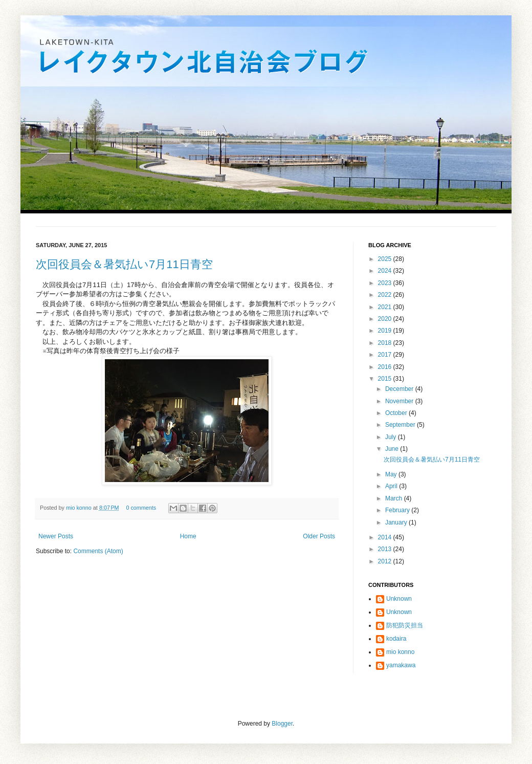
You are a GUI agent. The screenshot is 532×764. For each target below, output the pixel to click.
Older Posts (319, 536)
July (392, 437)
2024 (386, 271)
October (397, 413)
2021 (386, 307)
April (392, 486)
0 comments (141, 508)
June (393, 449)
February (398, 510)
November (400, 401)
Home (188, 536)
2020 (386, 319)
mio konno (80, 508)
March (395, 498)
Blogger (282, 724)
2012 (386, 561)
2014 (386, 537)
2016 (386, 367)
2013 (386, 549)
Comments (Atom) (98, 551)
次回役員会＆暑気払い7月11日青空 (124, 264)
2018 (386, 343)
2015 (386, 379)
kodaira (396, 639)
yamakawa (401, 665)
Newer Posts (56, 536)
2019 (386, 331)
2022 (386, 295)
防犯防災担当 (405, 625)
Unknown (399, 599)
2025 (386, 259)
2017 (386, 355)
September (401, 425)
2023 (386, 283)
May (392, 474)
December (400, 389)
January (397, 522)
